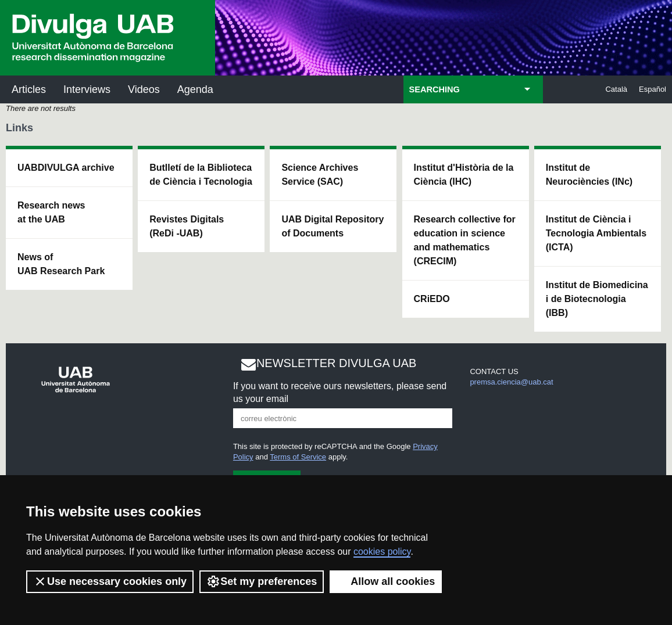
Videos (144, 89)
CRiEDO (432, 299)
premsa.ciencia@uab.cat (511, 382)
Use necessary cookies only (110, 581)
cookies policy (382, 552)
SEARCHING (435, 89)
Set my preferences (262, 581)
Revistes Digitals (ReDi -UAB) (187, 226)
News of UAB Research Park (61, 264)
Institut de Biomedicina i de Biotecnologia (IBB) (597, 299)
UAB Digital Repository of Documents (333, 226)
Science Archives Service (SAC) (320, 175)
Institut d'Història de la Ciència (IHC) (464, 175)
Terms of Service (298, 457)
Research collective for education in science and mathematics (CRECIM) (465, 240)
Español (653, 89)
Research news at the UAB (51, 212)
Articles (29, 89)
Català (616, 89)
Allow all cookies (386, 581)
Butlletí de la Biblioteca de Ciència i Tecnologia (201, 175)
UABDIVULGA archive (66, 168)
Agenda (195, 89)
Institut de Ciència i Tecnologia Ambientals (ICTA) (596, 233)
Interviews (87, 89)
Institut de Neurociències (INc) (589, 175)
